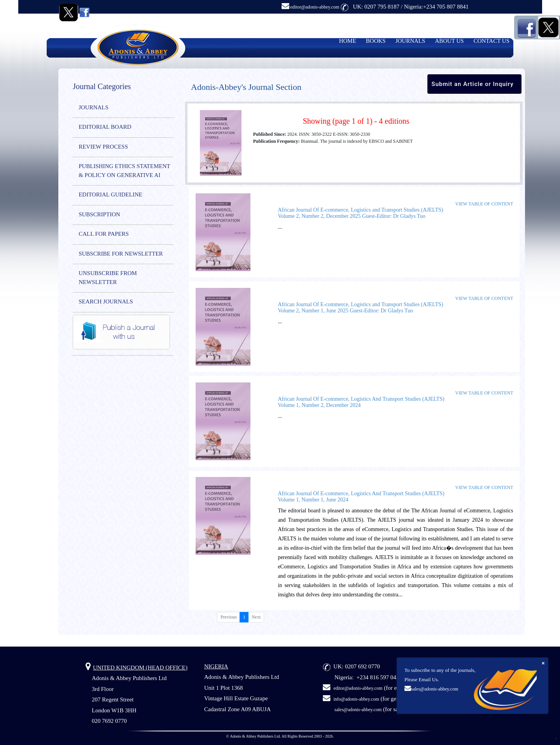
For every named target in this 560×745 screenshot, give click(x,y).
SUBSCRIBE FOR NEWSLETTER (121, 254)
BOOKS (376, 41)
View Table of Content (484, 204)
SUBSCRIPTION (99, 214)
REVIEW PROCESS (103, 147)
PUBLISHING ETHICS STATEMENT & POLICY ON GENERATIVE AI (124, 171)
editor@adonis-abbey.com (311, 7)
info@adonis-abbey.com (356, 699)
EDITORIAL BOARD (105, 127)
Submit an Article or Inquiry (473, 84)
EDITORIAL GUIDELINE (110, 195)
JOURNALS (410, 41)
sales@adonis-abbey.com (435, 689)
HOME (348, 41)
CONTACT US (492, 41)
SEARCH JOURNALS (106, 302)
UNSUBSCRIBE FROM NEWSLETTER (108, 278)
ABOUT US (449, 41)
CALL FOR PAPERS (104, 234)
